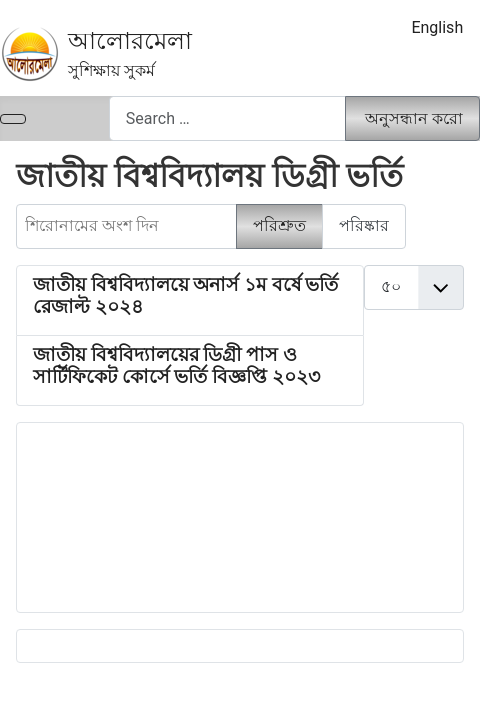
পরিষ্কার (364, 225)
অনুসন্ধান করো (414, 118)
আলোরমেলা (130, 41)
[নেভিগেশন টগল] (13, 119)
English (437, 27)
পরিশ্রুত (279, 225)
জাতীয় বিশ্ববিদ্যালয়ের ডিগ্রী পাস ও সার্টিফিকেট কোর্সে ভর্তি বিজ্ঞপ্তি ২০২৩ (176, 366)
